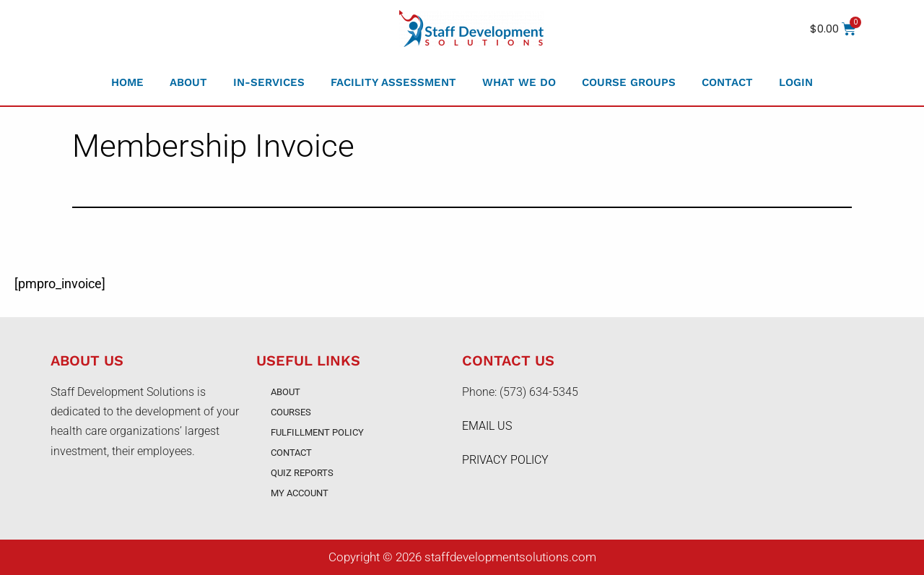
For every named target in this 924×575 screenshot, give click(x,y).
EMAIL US (487, 426)
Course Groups (629, 82)
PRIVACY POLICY (505, 460)
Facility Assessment (393, 82)
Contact (727, 82)
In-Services (269, 82)
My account (300, 493)
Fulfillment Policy (317, 432)
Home (127, 82)
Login (796, 82)
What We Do (519, 82)
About (188, 82)
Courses (291, 412)
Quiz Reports (302, 473)
